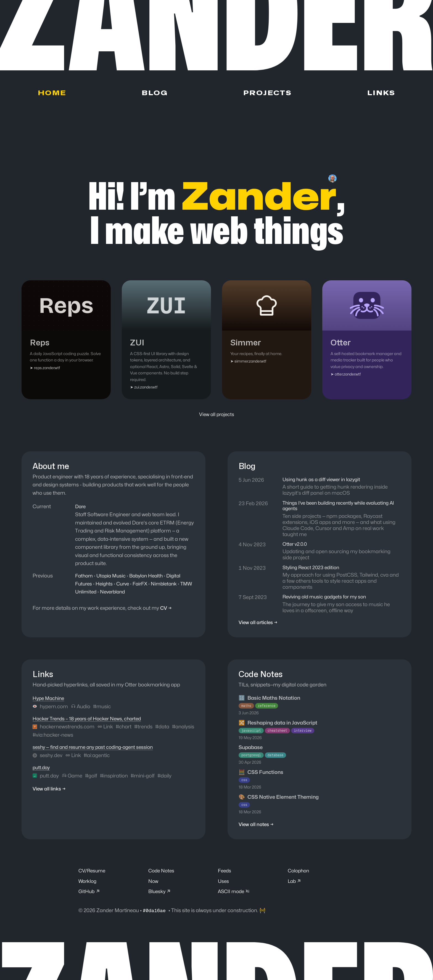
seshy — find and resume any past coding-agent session (97, 752)
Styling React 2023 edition (313, 571)
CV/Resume (93, 876)
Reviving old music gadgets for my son (327, 601)
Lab (295, 887)
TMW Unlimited (93, 593)
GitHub (90, 898)
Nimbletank (169, 585)
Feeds (225, 876)
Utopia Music (113, 577)
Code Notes (162, 876)
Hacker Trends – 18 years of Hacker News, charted (91, 723)
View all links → (51, 793)
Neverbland (129, 593)
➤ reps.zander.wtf (46, 369)
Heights (106, 585)
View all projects (216, 415)
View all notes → (258, 829)
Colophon (299, 876)
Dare (81, 508)
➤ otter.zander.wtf (346, 375)
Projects (267, 94)
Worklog (88, 887)
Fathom (85, 577)
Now (154, 887)
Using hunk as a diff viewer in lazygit (324, 481)
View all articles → (260, 627)
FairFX (144, 585)
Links (382, 94)
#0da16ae (156, 917)
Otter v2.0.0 (296, 547)
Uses (224, 887)
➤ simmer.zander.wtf (249, 362)
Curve (126, 585)
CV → (166, 609)
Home (52, 94)
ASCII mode (235, 898)
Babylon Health (150, 577)
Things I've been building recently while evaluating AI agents (340, 508)
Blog (153, 94)
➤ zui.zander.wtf (144, 388)
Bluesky (160, 898)
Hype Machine (50, 702)
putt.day (42, 772)
